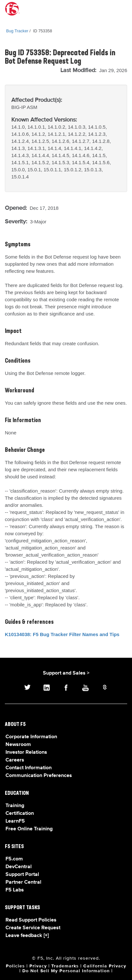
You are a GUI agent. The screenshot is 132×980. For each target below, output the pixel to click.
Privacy (38, 966)
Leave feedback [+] (27, 936)
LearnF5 (15, 821)
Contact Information (29, 768)
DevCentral (19, 867)
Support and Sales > (66, 673)
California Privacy (105, 966)
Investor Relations (26, 752)
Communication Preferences (39, 776)
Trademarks (65, 966)
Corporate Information (31, 737)
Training (15, 806)
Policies (15, 966)
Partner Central (23, 882)
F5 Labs (15, 890)
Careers (15, 760)
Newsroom (18, 745)
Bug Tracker (17, 31)
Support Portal (22, 875)
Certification (20, 814)
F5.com (14, 859)
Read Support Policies (31, 920)
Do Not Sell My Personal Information (66, 971)
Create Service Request (33, 928)
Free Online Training (29, 829)
